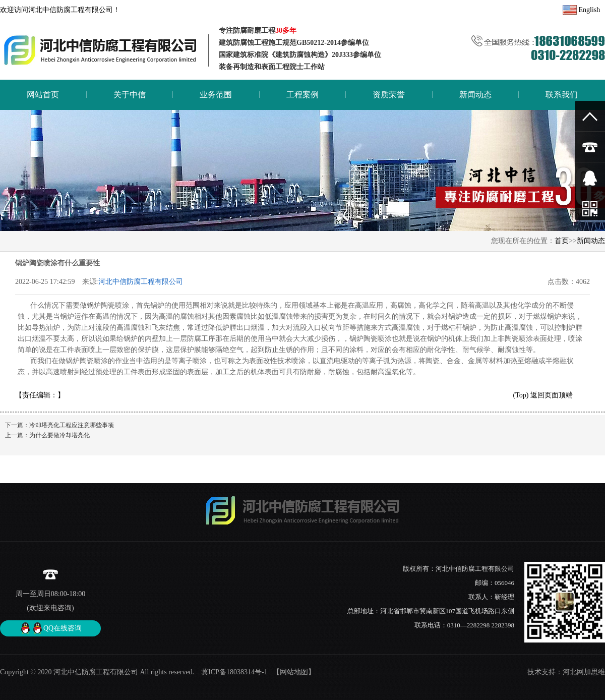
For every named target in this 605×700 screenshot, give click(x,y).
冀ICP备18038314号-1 (234, 672)
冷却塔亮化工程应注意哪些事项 (72, 425)
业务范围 (216, 95)
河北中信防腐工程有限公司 (141, 282)
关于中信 (130, 95)
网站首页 (43, 95)
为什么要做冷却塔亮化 (59, 435)
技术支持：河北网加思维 (566, 672)
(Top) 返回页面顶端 (542, 395)
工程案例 (302, 95)
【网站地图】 (294, 672)
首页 (562, 241)
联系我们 (562, 95)
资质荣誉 (389, 95)
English (581, 10)
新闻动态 (475, 95)
